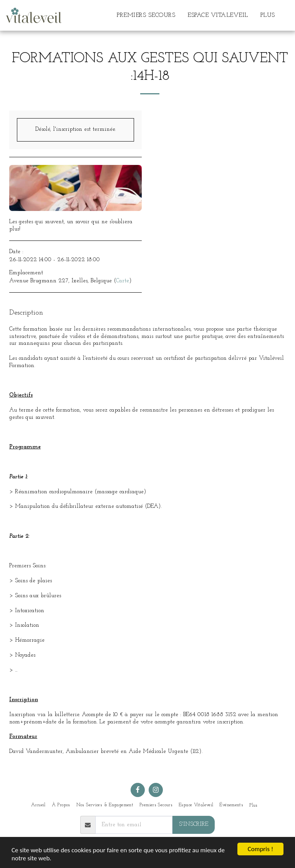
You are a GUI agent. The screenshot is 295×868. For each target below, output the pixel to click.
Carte (123, 281)
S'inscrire (194, 824)
